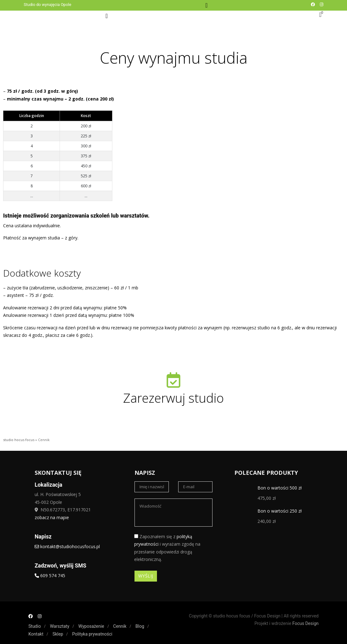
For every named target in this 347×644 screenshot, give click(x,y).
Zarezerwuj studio (173, 398)
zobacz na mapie (52, 517)
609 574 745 (50, 575)
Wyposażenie (91, 626)
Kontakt (36, 634)
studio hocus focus (19, 440)
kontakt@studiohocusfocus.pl (67, 546)
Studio (35, 626)
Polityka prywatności (92, 634)
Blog (140, 626)
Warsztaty (60, 626)
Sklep (58, 634)
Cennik (120, 626)
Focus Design (305, 623)
